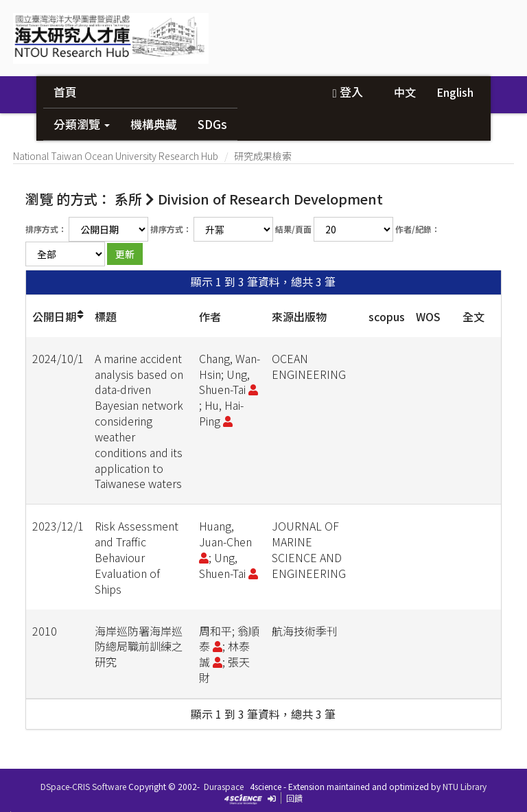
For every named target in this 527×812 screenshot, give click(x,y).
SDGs (212, 124)
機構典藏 (154, 124)
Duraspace (224, 786)
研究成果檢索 (263, 156)
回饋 (294, 798)
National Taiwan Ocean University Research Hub (116, 156)
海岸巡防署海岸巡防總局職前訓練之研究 (139, 647)
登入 (347, 92)
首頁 (65, 92)
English (455, 92)
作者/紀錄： (418, 229)
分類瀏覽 (82, 124)
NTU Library (465, 786)
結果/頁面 (293, 229)
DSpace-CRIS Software (83, 786)
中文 (405, 92)
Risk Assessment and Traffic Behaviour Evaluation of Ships (137, 557)
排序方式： (46, 229)
